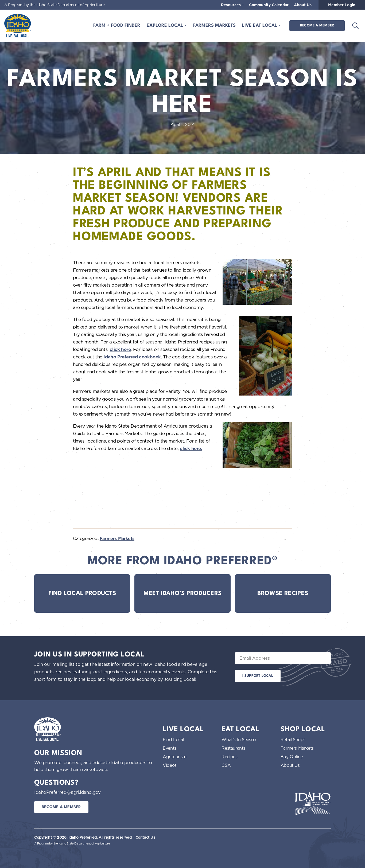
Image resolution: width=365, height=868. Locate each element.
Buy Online (292, 757)
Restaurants (233, 748)
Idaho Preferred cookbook (132, 357)
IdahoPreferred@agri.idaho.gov (67, 792)
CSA (226, 765)
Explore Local (166, 26)
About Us (303, 5)
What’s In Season (239, 740)
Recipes (229, 757)
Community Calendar (269, 5)
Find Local (173, 740)
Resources (231, 5)
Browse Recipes (283, 593)
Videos (170, 765)
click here (120, 349)
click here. (191, 448)
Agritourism (175, 757)
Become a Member (317, 26)
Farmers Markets (214, 26)
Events (170, 748)
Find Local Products (82, 593)
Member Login (342, 5)
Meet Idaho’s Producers (183, 593)
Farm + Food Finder (117, 26)
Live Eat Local (260, 26)
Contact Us (145, 837)
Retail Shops (293, 740)
